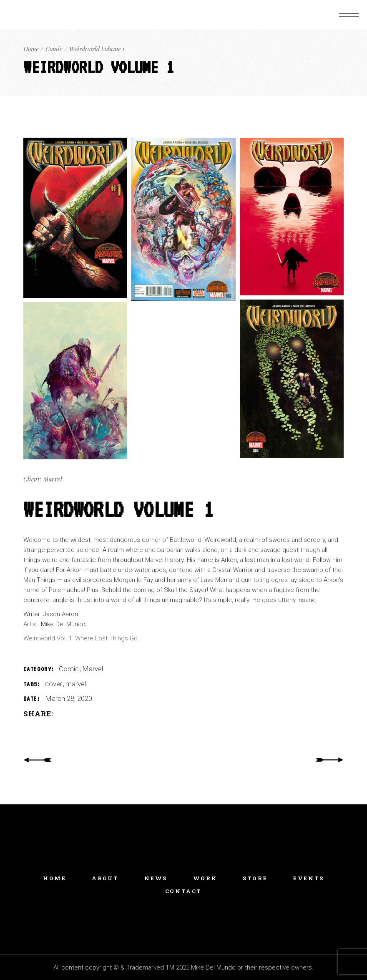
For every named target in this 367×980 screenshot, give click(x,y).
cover (54, 684)
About (105, 878)
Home (54, 878)
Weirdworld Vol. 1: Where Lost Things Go (80, 638)
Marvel (93, 669)
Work (205, 878)
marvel (76, 684)
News (156, 878)
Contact (183, 891)
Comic (70, 669)
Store (255, 878)
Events (309, 878)
